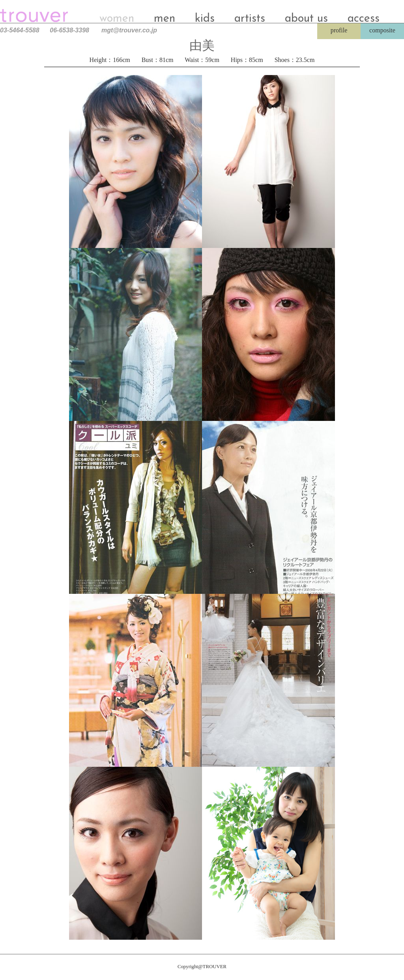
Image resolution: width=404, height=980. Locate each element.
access (364, 19)
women (117, 19)
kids (205, 19)
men (165, 19)
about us (306, 19)
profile (339, 30)
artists (250, 19)
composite (382, 30)
